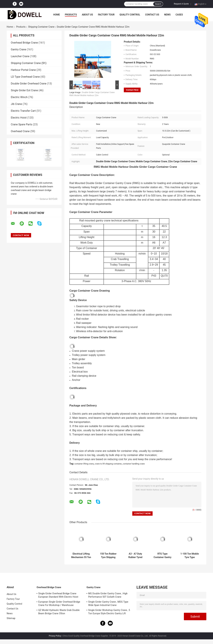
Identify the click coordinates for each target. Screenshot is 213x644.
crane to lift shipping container (108, 464)
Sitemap (11, 618)
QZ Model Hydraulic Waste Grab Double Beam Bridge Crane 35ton (59, 612)
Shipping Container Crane (41, 27)
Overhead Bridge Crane (24, 43)
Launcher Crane (20, 56)
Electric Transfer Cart (23, 111)
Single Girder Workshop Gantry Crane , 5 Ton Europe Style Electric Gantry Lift (109, 612)
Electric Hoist (19, 118)
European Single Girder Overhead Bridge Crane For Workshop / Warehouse (59, 603)
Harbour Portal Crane (23, 70)
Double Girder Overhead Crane (29, 84)
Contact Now (132, 90)
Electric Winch (19, 97)
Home (57, 15)
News (167, 15)
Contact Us (152, 15)
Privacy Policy (55, 636)
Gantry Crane (18, 49)
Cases (179, 15)
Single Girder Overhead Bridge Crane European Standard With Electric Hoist (58, 595)
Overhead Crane (20, 131)
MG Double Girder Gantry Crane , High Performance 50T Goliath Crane (108, 595)
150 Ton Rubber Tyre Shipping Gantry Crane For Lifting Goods (108, 556)
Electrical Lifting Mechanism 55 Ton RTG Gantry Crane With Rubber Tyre (81, 556)
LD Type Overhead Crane (25, 77)
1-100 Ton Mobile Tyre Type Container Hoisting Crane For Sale (190, 556)
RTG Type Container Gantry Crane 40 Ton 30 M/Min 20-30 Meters (162, 556)
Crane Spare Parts (21, 124)
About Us (87, 15)
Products (71, 15)
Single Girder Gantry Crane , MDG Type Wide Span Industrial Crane (108, 603)
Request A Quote (181, 4)
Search (158, 4)
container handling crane (134, 464)
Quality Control (130, 15)
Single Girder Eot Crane (24, 90)
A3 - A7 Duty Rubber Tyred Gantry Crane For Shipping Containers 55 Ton (135, 556)
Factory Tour (106, 15)
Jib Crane (16, 104)
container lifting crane (84, 464)
